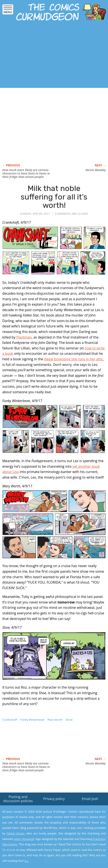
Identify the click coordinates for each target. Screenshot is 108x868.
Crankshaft (10, 720)
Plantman (24, 337)
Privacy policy (54, 799)
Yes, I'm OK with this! (72, 852)
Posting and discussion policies (18, 799)
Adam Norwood (24, 839)
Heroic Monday (96, 170)
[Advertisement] (50, 56)
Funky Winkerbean (32, 720)
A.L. (27, 861)
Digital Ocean (15, 833)
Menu (8, 11)
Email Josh (90, 799)
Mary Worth (55, 720)
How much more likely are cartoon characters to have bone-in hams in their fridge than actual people (26, 173)
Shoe (69, 720)
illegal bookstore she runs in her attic (74, 359)
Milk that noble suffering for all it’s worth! (54, 197)
